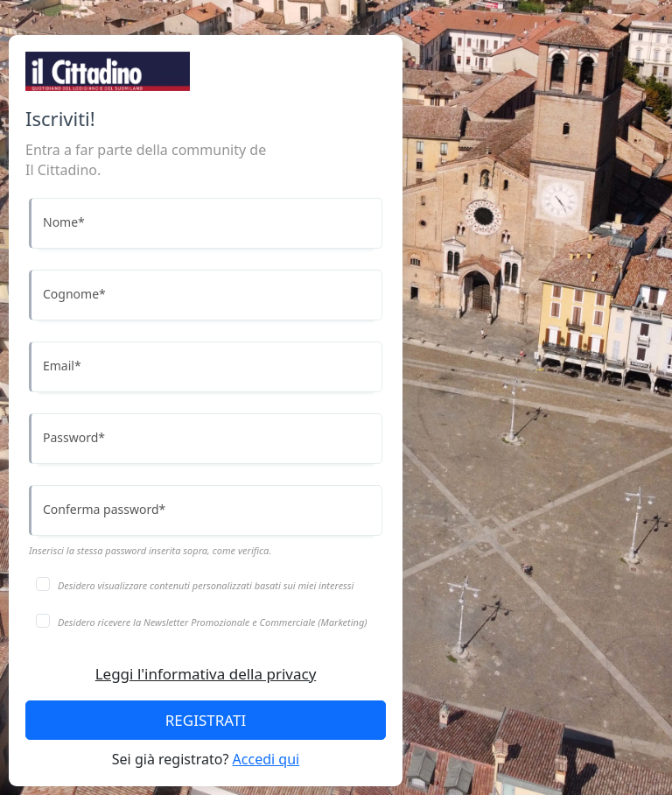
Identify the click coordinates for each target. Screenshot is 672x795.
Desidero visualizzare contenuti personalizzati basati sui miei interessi (206, 585)
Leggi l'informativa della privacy (206, 674)
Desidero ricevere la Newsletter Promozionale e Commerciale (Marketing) (213, 622)
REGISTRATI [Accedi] (206, 720)
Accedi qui (266, 759)
